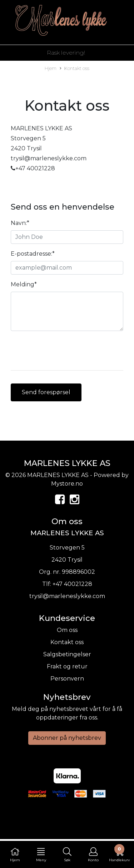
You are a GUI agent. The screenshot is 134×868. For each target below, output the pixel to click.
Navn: (20, 223)
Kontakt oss (75, 69)
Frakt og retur (67, 666)
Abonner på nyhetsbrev (67, 738)
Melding (24, 284)
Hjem (51, 68)
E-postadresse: (33, 254)
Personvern (67, 679)
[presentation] (65, 351)
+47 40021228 (72, 584)
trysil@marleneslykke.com (67, 596)
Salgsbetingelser (67, 654)
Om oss (67, 630)
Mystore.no (67, 484)
